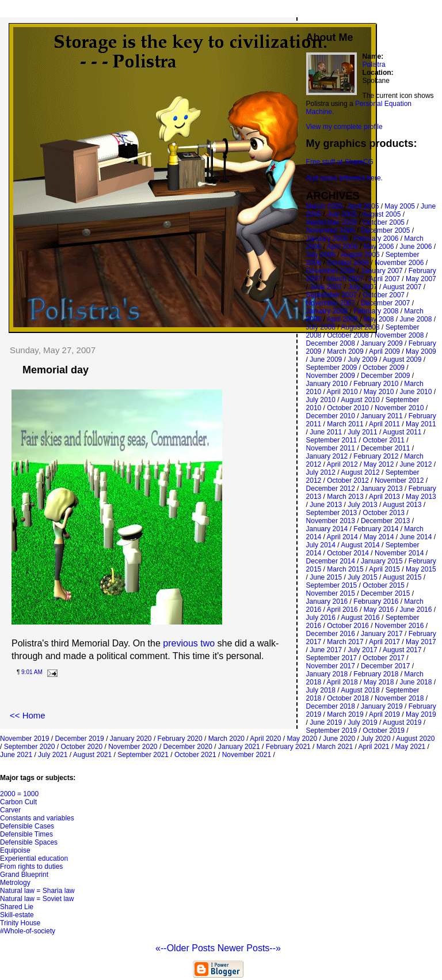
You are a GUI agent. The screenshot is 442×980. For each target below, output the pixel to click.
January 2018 (327, 674)
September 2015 (332, 585)
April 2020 (265, 739)
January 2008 (327, 311)
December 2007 (385, 303)
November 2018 (399, 698)
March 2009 (345, 351)
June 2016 (416, 610)
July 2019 (362, 722)
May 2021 (411, 747)
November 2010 (399, 408)
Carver (10, 810)
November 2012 (399, 480)
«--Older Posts (186, 948)
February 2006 (376, 239)
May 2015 (421, 569)
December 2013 (385, 521)
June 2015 (326, 577)
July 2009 (362, 360)
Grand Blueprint (24, 875)
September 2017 (332, 658)
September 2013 (332, 513)
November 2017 (331, 666)
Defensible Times (26, 834)
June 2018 (416, 682)
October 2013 (384, 513)
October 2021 (195, 755)
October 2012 (348, 480)
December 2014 (331, 561)
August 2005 (381, 214)
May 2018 (379, 682)
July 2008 (321, 327)
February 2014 (376, 529)
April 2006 (342, 247)
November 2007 (331, 303)
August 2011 (402, 432)
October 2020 (81, 747)
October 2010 (348, 408)
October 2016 (348, 626)
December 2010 (331, 416)
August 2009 (402, 360)
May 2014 (379, 537)
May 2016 (379, 610)
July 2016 (321, 618)
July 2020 (376, 739)
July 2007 (362, 287)
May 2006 (379, 247)
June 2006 (416, 247)
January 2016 (327, 601)
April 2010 (342, 392)
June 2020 (339, 739)
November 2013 (331, 521)
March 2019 (345, 714)
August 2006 (360, 255)
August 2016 (360, 618)
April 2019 (384, 714)
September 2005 (332, 222)
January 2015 (382, 561)
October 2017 (384, 658)
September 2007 (332, 295)
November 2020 (133, 747)
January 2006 (327, 239)
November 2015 (331, 593)
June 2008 (416, 319)
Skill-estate (17, 915)
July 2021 (53, 755)
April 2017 (384, 642)
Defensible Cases (27, 826)
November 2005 (331, 230)
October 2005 (384, 222)
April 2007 (384, 279)
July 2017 (362, 650)
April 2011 (384, 424)
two (206, 643)
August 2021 (92, 755)
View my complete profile (344, 127)
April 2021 (374, 747)
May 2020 (302, 739)
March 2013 (345, 497)
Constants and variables (37, 818)
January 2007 (382, 271)
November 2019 (24, 739)
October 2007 (384, 295)
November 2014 (399, 553)
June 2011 (326, 432)
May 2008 (379, 319)
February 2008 (376, 311)
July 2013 (362, 505)
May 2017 (421, 642)
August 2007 (402, 287)
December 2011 (385, 448)
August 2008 (360, 327)
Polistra (374, 65)
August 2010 (360, 400)
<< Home (28, 715)
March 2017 (345, 642)
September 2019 (332, 731)
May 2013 (421, 497)
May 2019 (421, 714)
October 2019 (384, 731)
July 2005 (342, 214)
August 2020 (415, 739)
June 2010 (416, 392)
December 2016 (331, 634)
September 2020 (30, 747)
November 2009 (331, 376)
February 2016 (376, 601)
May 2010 (379, 392)
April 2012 (342, 464)
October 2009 (384, 368)
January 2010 (327, 384)
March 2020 (226, 739)
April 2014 (342, 537)
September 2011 (332, 440)
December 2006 (331, 271)
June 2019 (326, 722)
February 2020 (180, 739)
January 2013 (382, 489)
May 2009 (421, 351)
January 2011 (382, 416)
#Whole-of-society (28, 931)
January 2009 (382, 343)
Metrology (15, 883)
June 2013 (326, 505)
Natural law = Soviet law (37, 899)
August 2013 (402, 505)
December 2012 (331, 489)
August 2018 (360, 690)
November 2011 (331, 448)
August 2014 (360, 545)
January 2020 (131, 739)
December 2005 (385, 230)
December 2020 (188, 747)
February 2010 (376, 384)
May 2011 (421, 424)
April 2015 (384, 569)
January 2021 (239, 747)
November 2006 (399, 263)
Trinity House (20, 923)
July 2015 (362, 577)
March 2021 (335, 747)
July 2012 (321, 472)
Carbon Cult (18, 802)
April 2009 (384, 351)
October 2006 (348, 263)
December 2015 (385, 593)
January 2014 (327, 529)
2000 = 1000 (19, 794)
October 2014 (348, 553)
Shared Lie (17, 907)
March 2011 (345, 424)
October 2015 (384, 585)
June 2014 (416, 537)
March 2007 (345, 279)
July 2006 (321, 255)
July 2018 (321, 690)
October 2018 (348, 698)
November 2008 (399, 335)
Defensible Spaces (29, 842)
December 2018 (331, 706)
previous (180, 643)
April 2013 (384, 497)
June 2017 (326, 650)
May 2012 (379, 464)
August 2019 (402, 722)
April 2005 (363, 206)
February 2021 (288, 747)
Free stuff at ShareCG (340, 162)
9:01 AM (32, 672)
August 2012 (360, 472)
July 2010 (321, 400)
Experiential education (34, 858)
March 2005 (324, 206)
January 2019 (382, 706)
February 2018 (376, 674)
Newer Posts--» (249, 948)
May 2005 (400, 206)
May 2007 (421, 279)
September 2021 (143, 755)
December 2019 (79, 739)
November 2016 (399, 626)
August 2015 (402, 577)
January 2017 (382, 634)
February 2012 (376, 456)
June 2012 (416, 464)
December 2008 (331, 343)
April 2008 (342, 319)
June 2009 (326, 360)
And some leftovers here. (344, 178)
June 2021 (16, 755)
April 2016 (342, 610)
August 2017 (402, 650)
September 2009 (332, 368)
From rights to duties (31, 867)
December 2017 (385, 666)
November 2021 (247, 755)
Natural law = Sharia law (37, 891)
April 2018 (342, 682)
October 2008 (348, 335)
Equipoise (15, 850)
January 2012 (327, 456)
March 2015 (345, 569)
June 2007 (326, 287)
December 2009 (385, 376)
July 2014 (321, 545)
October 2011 (384, 440)
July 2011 (362, 432)
